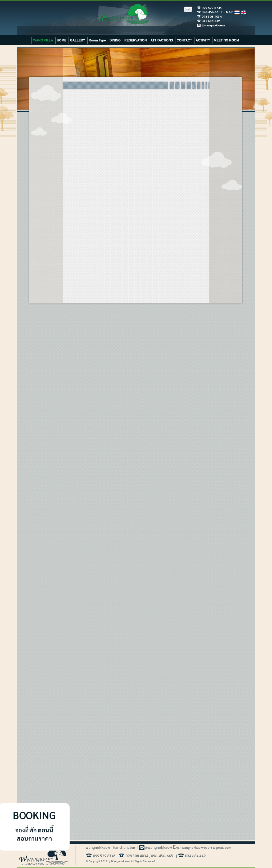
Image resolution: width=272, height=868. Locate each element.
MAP (229, 12)
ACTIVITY (203, 40)
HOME (62, 40)
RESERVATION (136, 40)
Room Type (97, 40)
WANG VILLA (43, 40)
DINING (115, 40)
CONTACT (184, 40)
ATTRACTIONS (162, 40)
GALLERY (78, 40)
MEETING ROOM (226, 40)
